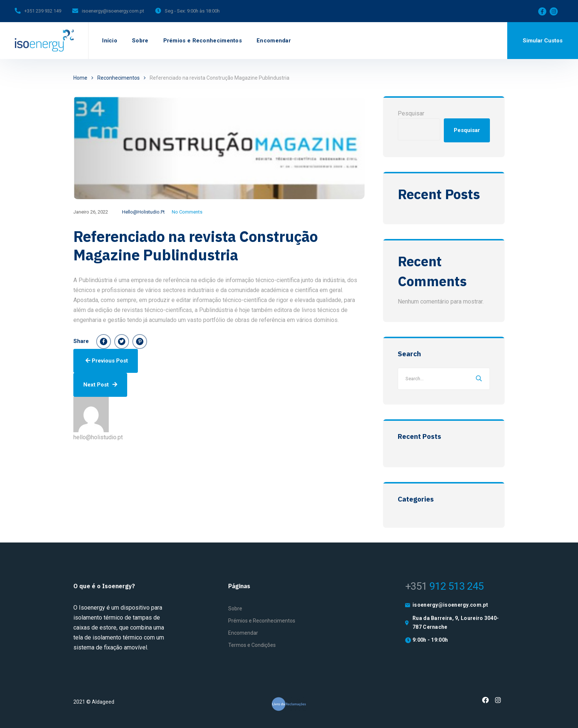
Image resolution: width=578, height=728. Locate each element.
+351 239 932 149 (43, 11)
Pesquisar (411, 113)
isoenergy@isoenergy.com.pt (113, 11)
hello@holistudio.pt (143, 212)
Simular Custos (543, 41)
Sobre (140, 41)
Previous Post (107, 361)
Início (110, 41)
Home (80, 78)
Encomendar (274, 41)
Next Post (100, 385)
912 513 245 (444, 586)
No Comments (187, 212)
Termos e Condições (252, 645)
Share (81, 341)
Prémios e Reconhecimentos (203, 41)
